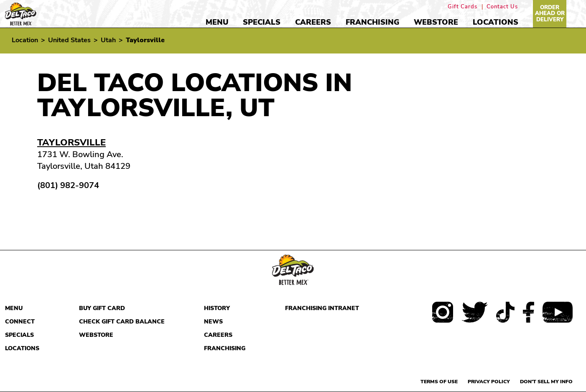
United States (69, 40)
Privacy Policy (489, 382)
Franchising (372, 22)
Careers (313, 22)
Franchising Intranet (322, 308)
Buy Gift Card (102, 308)
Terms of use (439, 382)
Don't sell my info (546, 382)
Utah (108, 40)
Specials (262, 22)
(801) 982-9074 (68, 186)
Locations (496, 22)
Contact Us (502, 7)
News (213, 322)
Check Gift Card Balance (122, 322)
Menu (217, 22)
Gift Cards (462, 7)
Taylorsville (71, 143)
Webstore (436, 22)
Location (25, 40)
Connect (20, 322)
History (217, 308)
